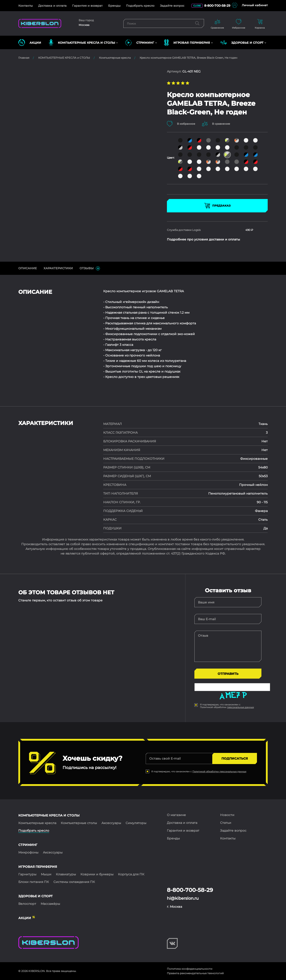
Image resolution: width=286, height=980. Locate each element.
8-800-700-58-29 (217, 6)
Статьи (226, 823)
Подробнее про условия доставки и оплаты (203, 239)
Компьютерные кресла (115, 58)
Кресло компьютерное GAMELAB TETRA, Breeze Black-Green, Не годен (188, 58)
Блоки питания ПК (34, 882)
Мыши (46, 874)
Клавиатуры (66, 874)
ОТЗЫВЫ (90, 268)
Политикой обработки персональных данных (219, 772)
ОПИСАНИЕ (28, 268)
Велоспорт (27, 904)
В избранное (181, 124)
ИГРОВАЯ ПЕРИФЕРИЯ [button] (187, 43)
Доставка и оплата (52, 6)
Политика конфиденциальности (190, 969)
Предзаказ (217, 206)
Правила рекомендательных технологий (195, 973)
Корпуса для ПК (131, 874)
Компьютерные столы (79, 823)
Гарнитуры (27, 874)
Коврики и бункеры (97, 874)
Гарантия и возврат (87, 6)
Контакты (25, 6)
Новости (227, 815)
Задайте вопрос (172, 6)
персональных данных (240, 707)
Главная (24, 58)
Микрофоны (28, 852)
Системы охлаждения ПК (74, 882)
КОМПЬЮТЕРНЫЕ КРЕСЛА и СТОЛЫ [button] (82, 43)
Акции (30, 43)
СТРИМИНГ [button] (140, 43)
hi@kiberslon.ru (183, 898)
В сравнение (216, 124)
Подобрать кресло (140, 6)
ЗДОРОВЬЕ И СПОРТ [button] (242, 43)
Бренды (114, 6)
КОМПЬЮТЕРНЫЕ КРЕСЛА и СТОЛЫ (64, 58)
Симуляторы (136, 823)
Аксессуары (111, 823)
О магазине (176, 815)
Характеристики (58, 268)
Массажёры (50, 904)
